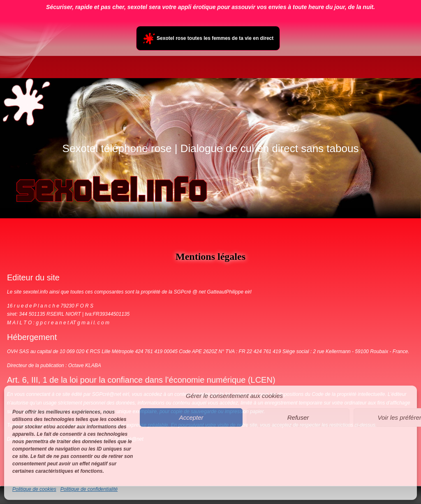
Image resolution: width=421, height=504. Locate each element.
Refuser (298, 417)
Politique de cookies (34, 489)
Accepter (191, 417)
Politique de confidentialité (89, 489)
